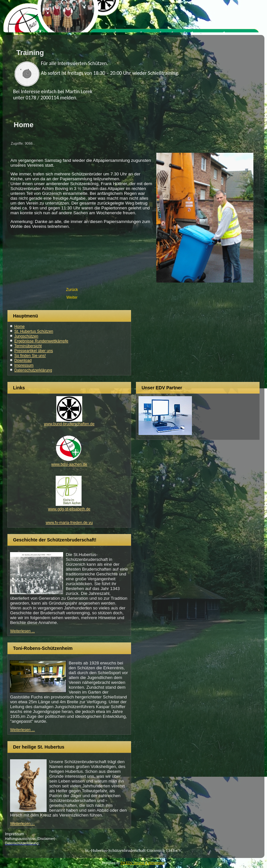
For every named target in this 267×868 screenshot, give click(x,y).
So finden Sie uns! (30, 356)
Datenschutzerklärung (33, 370)
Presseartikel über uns (33, 351)
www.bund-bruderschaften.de (69, 424)
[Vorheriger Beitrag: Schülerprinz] (72, 290)
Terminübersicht (28, 346)
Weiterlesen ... (22, 631)
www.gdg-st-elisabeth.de (69, 509)
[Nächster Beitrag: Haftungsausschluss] (72, 297)
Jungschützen (26, 336)
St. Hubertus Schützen (34, 331)
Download (23, 361)
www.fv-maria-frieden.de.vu (69, 523)
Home (19, 327)
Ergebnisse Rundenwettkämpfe (41, 341)
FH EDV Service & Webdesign (143, 863)
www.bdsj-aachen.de (69, 464)
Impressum (24, 365)
